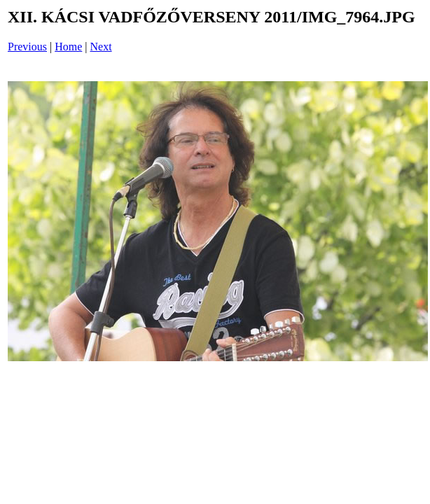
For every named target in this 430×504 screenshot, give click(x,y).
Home (68, 47)
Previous (27, 47)
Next (101, 47)
